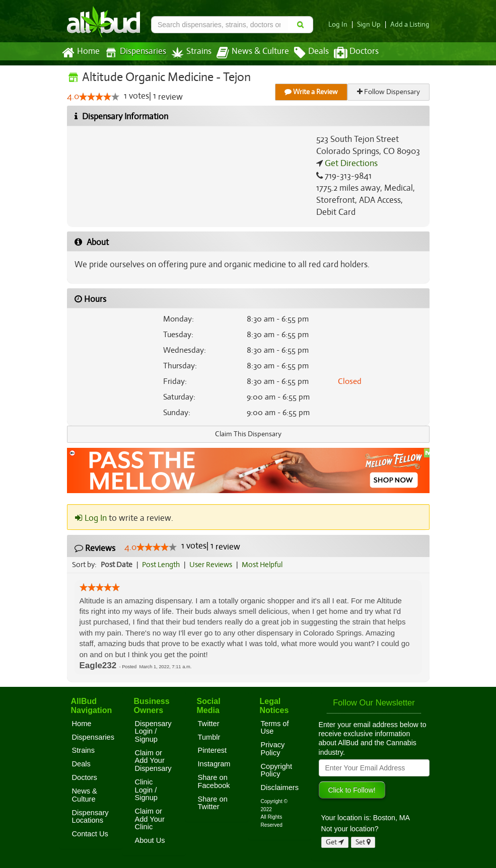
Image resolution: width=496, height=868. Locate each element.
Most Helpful (265, 565)
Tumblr (209, 737)
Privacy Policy (273, 749)
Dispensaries (133, 53)
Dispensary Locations (90, 817)
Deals (304, 53)
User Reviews (213, 565)
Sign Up (371, 24)
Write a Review (312, 92)
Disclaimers (280, 787)
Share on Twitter (213, 803)
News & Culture (247, 53)
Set (363, 842)
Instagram (214, 764)
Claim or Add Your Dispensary (153, 761)
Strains (188, 53)
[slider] (99, 97)
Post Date (117, 565)
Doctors (348, 53)
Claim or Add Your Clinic (150, 819)
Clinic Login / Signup (147, 790)
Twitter (209, 724)
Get (335, 842)
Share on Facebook (214, 781)
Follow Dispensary (389, 92)
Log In (341, 24)
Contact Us (90, 834)
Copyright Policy (277, 770)
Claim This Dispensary (248, 434)
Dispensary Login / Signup (153, 731)
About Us (150, 840)
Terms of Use (275, 728)
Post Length (162, 565)
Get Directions (350, 164)
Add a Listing (411, 24)
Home (80, 53)
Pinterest (212, 750)
